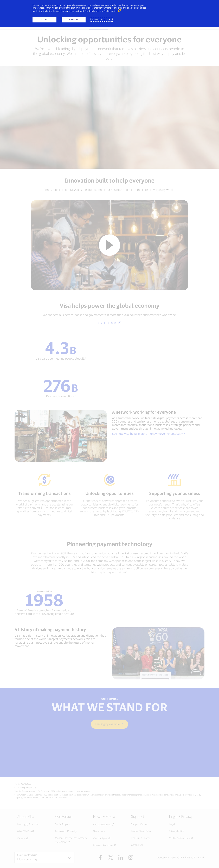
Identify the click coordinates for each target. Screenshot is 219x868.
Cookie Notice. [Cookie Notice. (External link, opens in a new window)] (110, 11)
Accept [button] (44, 20)
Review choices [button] (99, 20)
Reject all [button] (74, 20)
